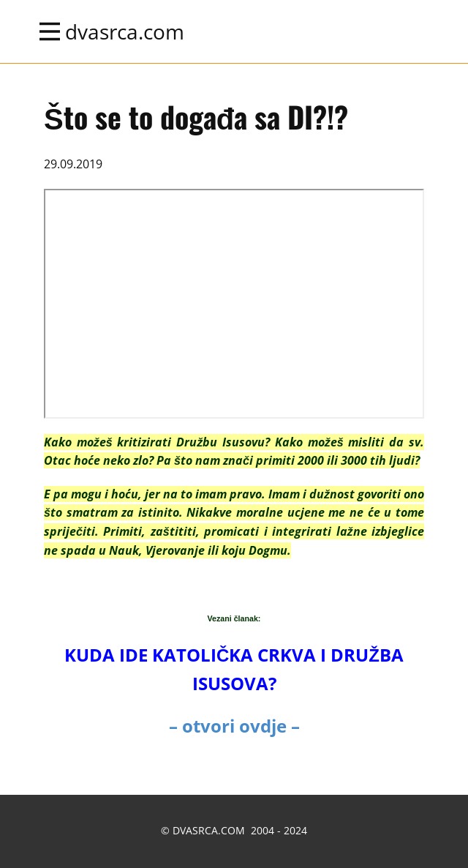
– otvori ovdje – (234, 726)
